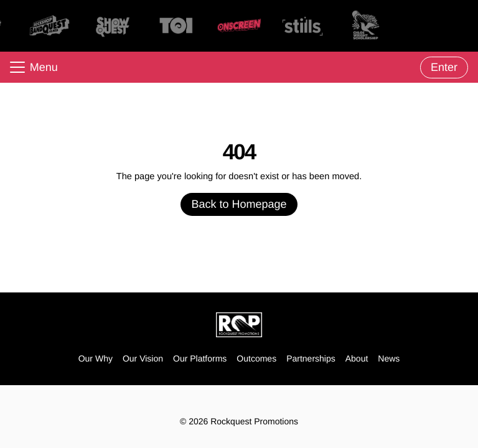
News (389, 358)
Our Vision (143, 358)
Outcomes (256, 358)
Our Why (96, 358)
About (357, 358)
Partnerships (311, 358)
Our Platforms (200, 358)
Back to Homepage (239, 204)
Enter (444, 67)
